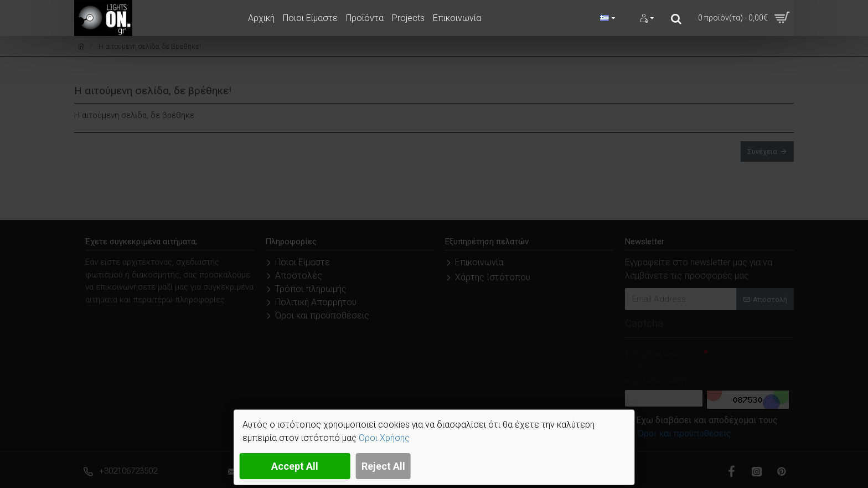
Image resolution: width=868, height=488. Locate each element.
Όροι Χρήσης (384, 438)
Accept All (295, 466)
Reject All (383, 466)
